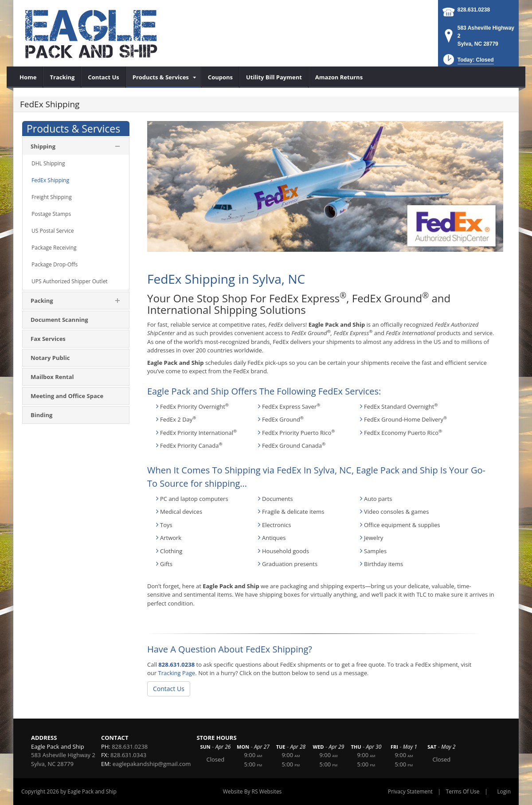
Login (504, 791)
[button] (467, 62)
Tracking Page (176, 673)
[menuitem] (28, 77)
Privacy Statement (410, 791)
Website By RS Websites (252, 791)
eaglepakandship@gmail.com (152, 764)
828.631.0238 (474, 10)
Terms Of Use (463, 791)
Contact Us (169, 689)
